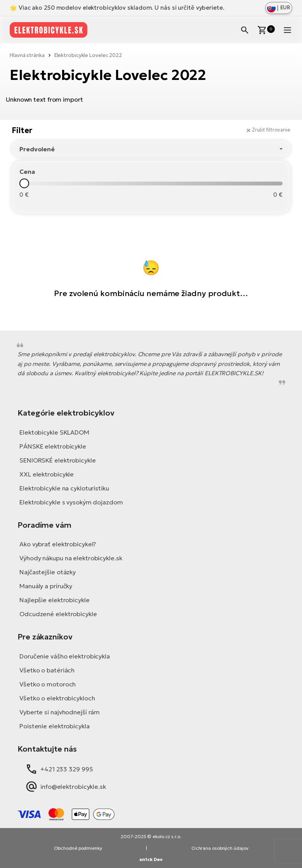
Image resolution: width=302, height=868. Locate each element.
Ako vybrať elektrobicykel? (58, 544)
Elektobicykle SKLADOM (54, 432)
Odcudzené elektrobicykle (58, 614)
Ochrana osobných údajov (220, 848)
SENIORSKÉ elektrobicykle (58, 460)
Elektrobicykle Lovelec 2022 (88, 55)
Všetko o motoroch (48, 684)
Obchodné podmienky (78, 848)
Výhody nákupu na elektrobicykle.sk (71, 558)
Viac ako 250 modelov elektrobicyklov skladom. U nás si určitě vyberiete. (122, 8)
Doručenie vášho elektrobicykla (65, 656)
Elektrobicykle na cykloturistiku (64, 488)
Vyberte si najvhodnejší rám (60, 712)
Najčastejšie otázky (48, 572)
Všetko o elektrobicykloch (57, 698)
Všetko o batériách (47, 670)
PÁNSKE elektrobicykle (53, 446)
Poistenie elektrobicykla (55, 726)
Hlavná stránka (27, 55)
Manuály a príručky (46, 586)
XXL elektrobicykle (47, 474)
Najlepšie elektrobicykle (55, 600)
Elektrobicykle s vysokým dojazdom (71, 502)
